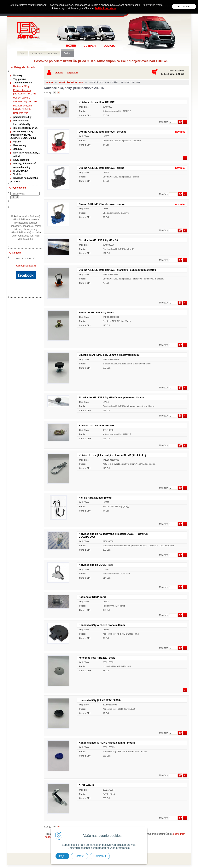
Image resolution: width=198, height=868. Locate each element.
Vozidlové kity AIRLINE (25, 102)
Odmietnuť (100, 856)
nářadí (17, 156)
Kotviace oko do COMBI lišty (96, 565)
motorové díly (21, 121)
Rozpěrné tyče (21, 113)
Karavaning (20, 145)
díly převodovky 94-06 (25, 128)
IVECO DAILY (21, 171)
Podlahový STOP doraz (93, 597)
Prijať (62, 856)
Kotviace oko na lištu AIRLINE (97, 102)
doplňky (18, 149)
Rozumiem (184, 6)
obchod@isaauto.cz (26, 266)
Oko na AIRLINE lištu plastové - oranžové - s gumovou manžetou (117, 270)
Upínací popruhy (22, 98)
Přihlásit (59, 73)
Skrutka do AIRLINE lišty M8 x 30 (98, 240)
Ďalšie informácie (105, 8)
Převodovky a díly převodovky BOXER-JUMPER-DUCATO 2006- (24, 135)
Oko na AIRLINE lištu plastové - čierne (102, 168)
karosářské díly (22, 124)
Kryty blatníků (21, 160)
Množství (164, 122)
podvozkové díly (22, 117)
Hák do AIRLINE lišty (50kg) (95, 498)
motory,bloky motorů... (26, 164)
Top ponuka (20, 79)
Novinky (18, 75)
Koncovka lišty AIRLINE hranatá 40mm (102, 625)
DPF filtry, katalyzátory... (27, 153)
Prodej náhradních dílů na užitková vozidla (28, 30)
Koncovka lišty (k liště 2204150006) (100, 700)
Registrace (72, 73)
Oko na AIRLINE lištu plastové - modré (102, 204)
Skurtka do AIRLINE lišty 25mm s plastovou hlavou (109, 355)
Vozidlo (17, 174)
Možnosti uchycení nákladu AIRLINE (23, 107)
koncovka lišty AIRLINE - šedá (97, 658)
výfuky (17, 142)
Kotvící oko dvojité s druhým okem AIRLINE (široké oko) (112, 455)
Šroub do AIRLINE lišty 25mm (96, 312)
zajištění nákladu (23, 83)
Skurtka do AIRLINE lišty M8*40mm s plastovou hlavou (111, 397)
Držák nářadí (86, 785)
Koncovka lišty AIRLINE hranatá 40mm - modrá (107, 743)
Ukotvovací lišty (21, 86)
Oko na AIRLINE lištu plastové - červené (103, 132)
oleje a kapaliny (22, 167)
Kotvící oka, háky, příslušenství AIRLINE (24, 92)
